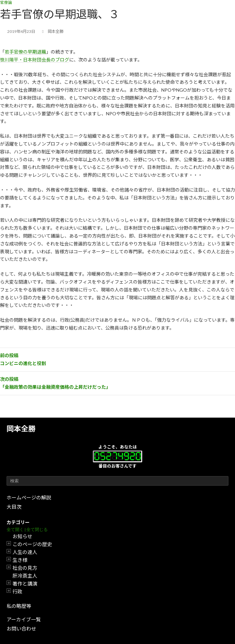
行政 (17, 591)
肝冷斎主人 (25, 576)
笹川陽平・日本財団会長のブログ (35, 60)
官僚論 (6, 2)
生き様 (20, 560)
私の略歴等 (19, 606)
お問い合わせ (21, 629)
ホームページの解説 (29, 497)
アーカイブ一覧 (24, 619)
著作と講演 (25, 584)
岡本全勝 (21, 429)
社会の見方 (25, 568)
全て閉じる (37, 529)
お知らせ (22, 536)
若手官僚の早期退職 (25, 52)
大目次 (14, 507)
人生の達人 (25, 552)
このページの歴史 (32, 544)
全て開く (15, 529)
